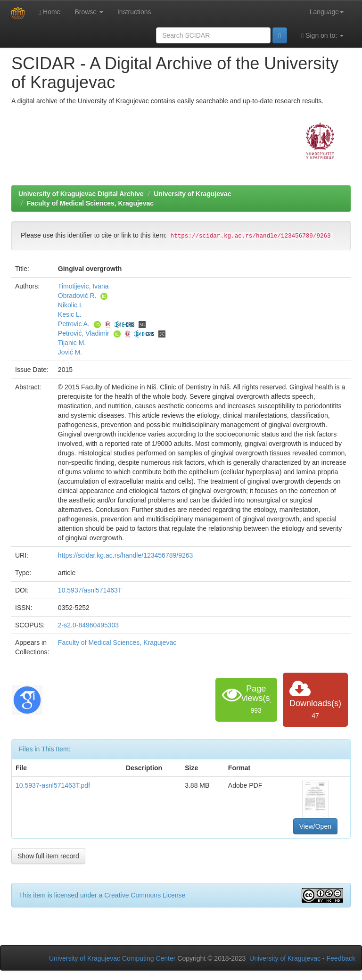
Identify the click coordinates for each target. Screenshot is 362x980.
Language (327, 12)
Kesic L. (70, 314)
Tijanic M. (72, 343)
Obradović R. (77, 296)
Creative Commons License (145, 895)
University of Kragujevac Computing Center (112, 958)
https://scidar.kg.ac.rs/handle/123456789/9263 (125, 555)
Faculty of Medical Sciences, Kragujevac (90, 203)
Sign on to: (322, 36)
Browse (89, 12)
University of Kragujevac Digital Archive (81, 194)
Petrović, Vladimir (84, 333)
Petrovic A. (74, 324)
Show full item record (48, 856)
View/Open (315, 826)
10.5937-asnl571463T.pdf (53, 785)
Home (49, 12)
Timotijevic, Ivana (83, 286)
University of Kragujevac (192, 194)
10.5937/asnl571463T (90, 590)
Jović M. (70, 352)
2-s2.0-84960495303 (88, 625)
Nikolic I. (70, 305)
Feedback (341, 958)
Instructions (134, 12)
